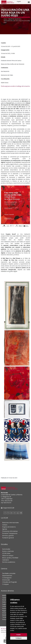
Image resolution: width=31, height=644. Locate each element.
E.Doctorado (6, 580)
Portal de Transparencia (10, 533)
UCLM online (6, 553)
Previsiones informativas (10, 531)
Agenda (5, 529)
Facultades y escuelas (9, 573)
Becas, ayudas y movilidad (10, 558)
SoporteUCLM (9, 508)
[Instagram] (15, 513)
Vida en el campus (8, 556)
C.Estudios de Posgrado (10, 582)
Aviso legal (4, 630)
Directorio (5, 613)
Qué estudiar (6, 549)
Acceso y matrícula (8, 551)
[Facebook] (5, 513)
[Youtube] (18, 513)
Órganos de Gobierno (9, 527)
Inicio (5, 19)
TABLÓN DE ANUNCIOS (14, 19)
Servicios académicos (9, 562)
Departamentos (7, 576)
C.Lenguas (5, 584)
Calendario (6, 560)
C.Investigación (7, 578)
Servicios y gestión (8, 536)
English (19, 1)
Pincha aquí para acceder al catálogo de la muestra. (15, 86)
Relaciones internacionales (10, 523)
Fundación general (8, 538)
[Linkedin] (11, 513)
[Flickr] (21, 513)
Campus (5, 525)
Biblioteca (5, 596)
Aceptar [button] (19, 635)
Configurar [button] (19, 638)
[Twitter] (8, 513)
